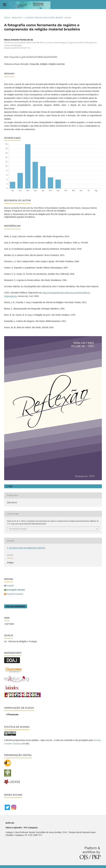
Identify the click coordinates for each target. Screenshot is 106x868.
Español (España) (15, 594)
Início (7, 18)
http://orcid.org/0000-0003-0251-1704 (17, 48)
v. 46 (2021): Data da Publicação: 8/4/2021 (43, 18)
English (10, 586)
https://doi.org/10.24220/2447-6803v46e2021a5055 (33, 57)
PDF (10, 486)
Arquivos (17, 18)
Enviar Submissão (16, 606)
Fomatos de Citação (18, 529)
